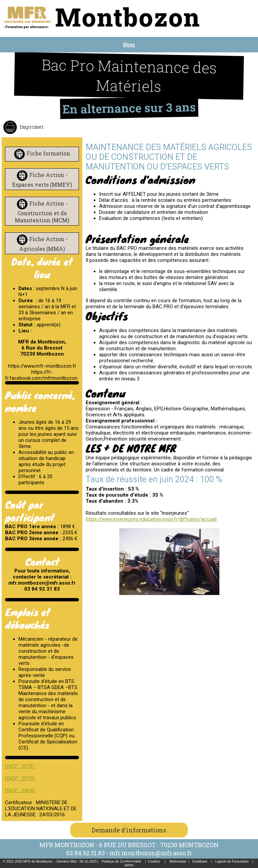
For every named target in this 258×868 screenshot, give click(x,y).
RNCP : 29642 (20, 790)
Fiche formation (48, 153)
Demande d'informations (129, 830)
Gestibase (200, 861)
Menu (129, 45)
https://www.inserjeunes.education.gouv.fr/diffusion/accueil (151, 519)
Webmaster (178, 861)
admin (129, 865)
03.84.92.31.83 (85, 853)
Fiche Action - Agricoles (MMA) (43, 244)
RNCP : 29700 (20, 778)
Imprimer (31, 127)
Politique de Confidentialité (121, 861)
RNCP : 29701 (20, 766)
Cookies (154, 861)
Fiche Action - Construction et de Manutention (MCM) (42, 212)
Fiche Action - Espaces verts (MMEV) (42, 180)
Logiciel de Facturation (232, 861)
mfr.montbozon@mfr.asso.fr (151, 853)
